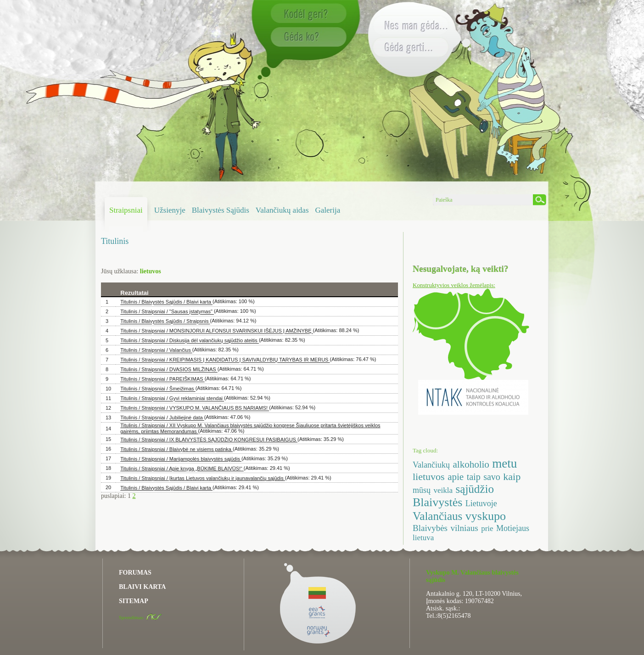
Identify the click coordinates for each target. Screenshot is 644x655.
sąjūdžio (475, 489)
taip (474, 477)
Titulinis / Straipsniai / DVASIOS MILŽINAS (169, 370)
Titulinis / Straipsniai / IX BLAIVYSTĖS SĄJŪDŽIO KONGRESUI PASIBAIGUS (209, 440)
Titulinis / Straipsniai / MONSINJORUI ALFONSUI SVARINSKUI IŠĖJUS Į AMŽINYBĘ (216, 331)
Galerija (328, 210)
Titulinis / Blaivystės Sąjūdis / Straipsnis (165, 322)
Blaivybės (430, 528)
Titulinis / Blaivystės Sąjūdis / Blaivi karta (166, 302)
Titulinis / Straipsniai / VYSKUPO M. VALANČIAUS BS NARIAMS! (195, 408)
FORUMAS (135, 573)
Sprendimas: (140, 617)
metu (504, 463)
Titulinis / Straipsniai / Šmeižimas (158, 389)
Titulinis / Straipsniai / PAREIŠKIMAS (162, 379)
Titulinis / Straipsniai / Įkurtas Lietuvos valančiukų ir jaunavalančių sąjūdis (203, 478)
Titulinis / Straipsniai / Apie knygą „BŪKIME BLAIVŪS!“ (182, 469)
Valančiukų (431, 465)
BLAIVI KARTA (142, 587)
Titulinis (115, 241)
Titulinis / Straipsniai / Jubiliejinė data (162, 418)
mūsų (422, 490)
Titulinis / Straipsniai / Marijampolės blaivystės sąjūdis (181, 459)
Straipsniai (126, 210)
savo (492, 477)
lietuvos (429, 477)
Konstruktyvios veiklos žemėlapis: (454, 285)
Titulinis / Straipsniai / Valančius (156, 350)
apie (456, 477)
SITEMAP (134, 601)
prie (487, 528)
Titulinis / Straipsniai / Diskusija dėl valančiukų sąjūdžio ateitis (190, 341)
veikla (443, 490)
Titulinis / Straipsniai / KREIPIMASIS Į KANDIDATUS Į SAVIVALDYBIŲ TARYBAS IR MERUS (225, 360)
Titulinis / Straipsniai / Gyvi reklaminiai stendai (172, 399)
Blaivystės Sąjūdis (221, 210)
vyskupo (486, 516)
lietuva (423, 538)
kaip (512, 477)
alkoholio (471, 464)
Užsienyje (170, 210)
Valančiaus (437, 516)
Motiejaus (513, 528)
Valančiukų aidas (282, 210)
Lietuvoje (481, 503)
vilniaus (465, 528)
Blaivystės (437, 502)
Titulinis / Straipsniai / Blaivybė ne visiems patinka (176, 449)
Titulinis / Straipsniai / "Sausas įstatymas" (167, 312)
